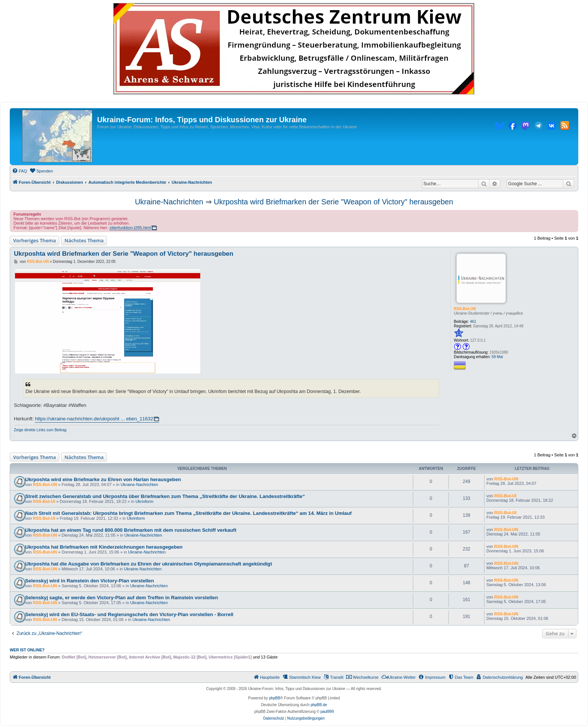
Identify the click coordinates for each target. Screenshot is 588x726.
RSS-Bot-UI (44, 501)
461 (473, 322)
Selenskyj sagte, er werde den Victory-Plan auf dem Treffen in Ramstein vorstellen (121, 598)
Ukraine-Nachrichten (169, 202)
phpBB (274, 698)
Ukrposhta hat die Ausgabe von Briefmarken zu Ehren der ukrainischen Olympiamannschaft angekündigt (148, 564)
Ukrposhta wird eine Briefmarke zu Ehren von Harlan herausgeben (103, 479)
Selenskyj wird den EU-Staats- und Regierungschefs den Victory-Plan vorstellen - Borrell (129, 614)
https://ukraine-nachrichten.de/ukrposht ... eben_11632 (94, 419)
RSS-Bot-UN (465, 309)
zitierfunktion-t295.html (130, 228)
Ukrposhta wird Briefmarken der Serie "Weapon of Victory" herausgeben (333, 202)
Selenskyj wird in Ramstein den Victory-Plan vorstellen (89, 581)
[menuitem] (19, 171)
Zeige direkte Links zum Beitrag (40, 430)
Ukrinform (144, 501)
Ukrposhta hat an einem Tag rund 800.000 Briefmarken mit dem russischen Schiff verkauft (131, 530)
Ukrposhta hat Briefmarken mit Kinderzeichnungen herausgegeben (104, 547)
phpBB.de (319, 705)
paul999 (327, 712)
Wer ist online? (27, 650)
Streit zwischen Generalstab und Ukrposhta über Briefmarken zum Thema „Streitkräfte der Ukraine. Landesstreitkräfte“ (165, 496)
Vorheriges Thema (34, 240)
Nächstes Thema (84, 240)
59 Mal (497, 357)
